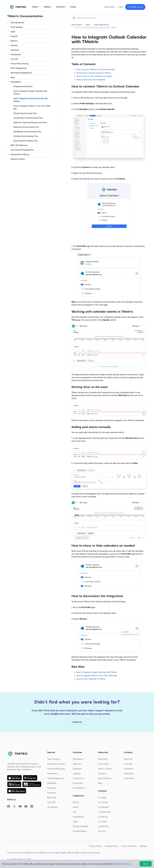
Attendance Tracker (56, 767)
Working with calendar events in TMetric (94, 73)
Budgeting (52, 786)
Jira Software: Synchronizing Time (28, 118)
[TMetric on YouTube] (26, 809)
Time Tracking (16, 27)
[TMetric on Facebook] (9, 809)
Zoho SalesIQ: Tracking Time (26, 141)
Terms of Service (129, 849)
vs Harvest (103, 819)
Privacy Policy (95, 849)
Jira (74, 815)
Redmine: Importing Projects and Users (30, 122)
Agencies (77, 767)
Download (128, 771)
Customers (129, 776)
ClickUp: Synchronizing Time (26, 136)
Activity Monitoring (56, 771)
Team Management (19, 68)
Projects (14, 36)
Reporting (52, 800)
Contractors (78, 781)
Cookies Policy (111, 849)
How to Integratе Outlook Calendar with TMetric (31, 100)
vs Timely (103, 824)
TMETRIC (18, 7)
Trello (75, 824)
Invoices (14, 45)
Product (35, 7)
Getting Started (17, 22)
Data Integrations (102, 25)
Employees (78, 786)
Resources (61, 7)
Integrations (16, 82)
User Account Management (22, 150)
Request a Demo (18, 159)
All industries (79, 791)
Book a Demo (110, 7)
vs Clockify (103, 805)
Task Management (56, 781)
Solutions (47, 7)
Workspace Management (21, 73)
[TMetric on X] (14, 809)
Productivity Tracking (20, 64)
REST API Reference (19, 145)
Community (129, 781)
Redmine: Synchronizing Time (26, 127)
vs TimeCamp (104, 815)
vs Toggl (102, 800)
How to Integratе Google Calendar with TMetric (30, 92)
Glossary (102, 776)
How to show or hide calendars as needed (94, 76)
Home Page (76, 25)
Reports (14, 41)
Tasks (13, 32)
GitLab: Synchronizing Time (25, 113)
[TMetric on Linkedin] (32, 809)
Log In (121, 7)
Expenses (15, 50)
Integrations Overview (23, 86)
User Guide (103, 767)
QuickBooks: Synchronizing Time (27, 132)
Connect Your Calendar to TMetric (91, 679)
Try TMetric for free (135, 7)
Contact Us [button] (77, 724)
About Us (128, 762)
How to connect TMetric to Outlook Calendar (96, 69)
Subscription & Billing (20, 154)
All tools (102, 834)
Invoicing (51, 795)
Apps (13, 77)
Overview (128, 767)
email (28, 855)
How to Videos (105, 771)
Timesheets (16, 54)
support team (60, 855)
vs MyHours (104, 829)
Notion (76, 805)
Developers (78, 762)
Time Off (14, 59)
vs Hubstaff (104, 810)
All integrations (80, 834)
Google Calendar (80, 829)
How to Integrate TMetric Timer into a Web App (32, 107)
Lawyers (77, 776)
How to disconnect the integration (91, 80)
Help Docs (103, 762)
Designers (77, 771)
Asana (76, 810)
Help (88, 25)
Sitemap (143, 849)
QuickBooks (78, 819)
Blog (100, 786)
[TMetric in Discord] (20, 809)
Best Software (105, 781)
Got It (146, 864)
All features (52, 810)
